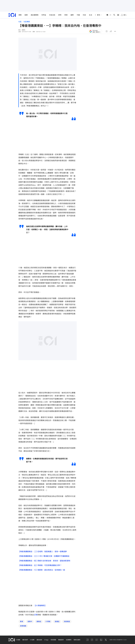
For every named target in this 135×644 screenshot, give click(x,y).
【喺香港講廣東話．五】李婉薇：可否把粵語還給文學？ (40, 565)
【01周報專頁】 (40, 605)
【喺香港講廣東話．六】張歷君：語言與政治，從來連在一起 (42, 570)
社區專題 (27, 22)
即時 (60, 15)
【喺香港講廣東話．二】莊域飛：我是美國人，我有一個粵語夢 (43, 551)
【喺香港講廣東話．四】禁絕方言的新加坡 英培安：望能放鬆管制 (44, 561)
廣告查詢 (39, 640)
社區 (20, 22)
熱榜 (66, 15)
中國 (78, 15)
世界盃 (44, 15)
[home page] (12, 15)
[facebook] (87, 640)
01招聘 (32, 640)
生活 (91, 15)
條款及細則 (77, 640)
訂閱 (36, 615)
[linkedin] (101, 640)
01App (46, 640)
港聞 (20, 15)
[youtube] (97, 640)
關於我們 (25, 640)
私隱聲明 (69, 640)
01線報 (18, 640)
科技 (84, 15)
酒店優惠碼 (35, 15)
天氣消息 (52, 15)
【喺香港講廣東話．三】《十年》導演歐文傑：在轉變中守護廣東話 (44, 556)
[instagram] (92, 640)
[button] (107, 31)
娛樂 (26, 15)
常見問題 (53, 640)
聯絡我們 (61, 640)
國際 (72, 15)
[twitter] (106, 640)
